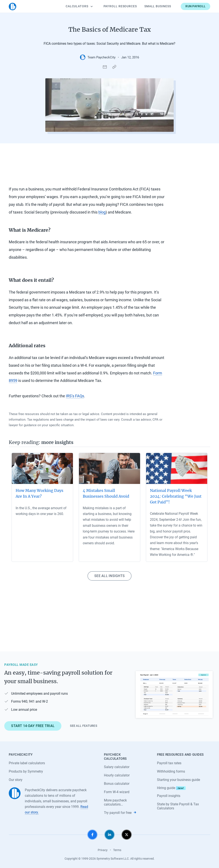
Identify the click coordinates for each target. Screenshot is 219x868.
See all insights (109, 576)
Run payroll (195, 6)
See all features (84, 726)
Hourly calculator (117, 775)
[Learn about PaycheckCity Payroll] (174, 695)
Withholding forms (171, 771)
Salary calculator (117, 767)
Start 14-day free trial (33, 726)
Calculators (79, 6)
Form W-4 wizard (117, 792)
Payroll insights (169, 796)
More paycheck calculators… (115, 802)
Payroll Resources (120, 6)
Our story (16, 780)
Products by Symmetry (26, 771)
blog (102, 212)
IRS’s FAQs (75, 396)
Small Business (158, 6)
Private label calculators (27, 763)
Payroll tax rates (169, 763)
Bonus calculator (117, 784)
